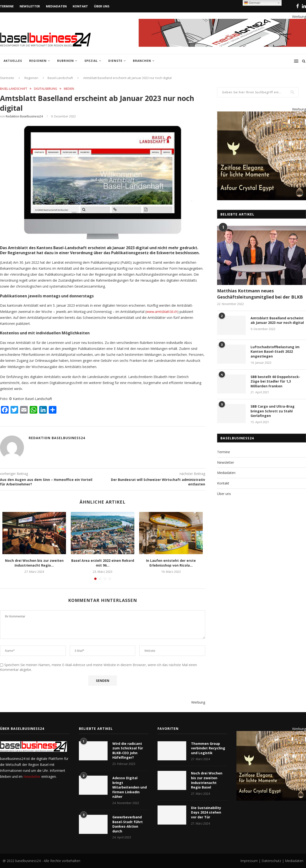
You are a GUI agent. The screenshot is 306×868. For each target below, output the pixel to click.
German (252, 3)
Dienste (115, 61)
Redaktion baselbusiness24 (24, 116)
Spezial (91, 61)
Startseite (7, 78)
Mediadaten (56, 6)
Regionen (38, 61)
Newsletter (30, 6)
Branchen (142, 61)
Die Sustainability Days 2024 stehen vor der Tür (206, 812)
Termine (7, 6)
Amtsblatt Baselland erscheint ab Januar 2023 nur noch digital (277, 320)
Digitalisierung (46, 89)
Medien (69, 89)
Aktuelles (13, 61)
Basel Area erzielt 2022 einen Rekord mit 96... (103, 563)
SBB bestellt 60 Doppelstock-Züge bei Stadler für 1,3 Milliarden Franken (275, 381)
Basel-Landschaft (60, 78)
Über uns (102, 6)
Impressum (249, 861)
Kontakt (80, 6)
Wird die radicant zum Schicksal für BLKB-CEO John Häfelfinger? (128, 751)
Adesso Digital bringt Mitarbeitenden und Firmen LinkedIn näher (130, 787)
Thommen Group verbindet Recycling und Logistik (208, 748)
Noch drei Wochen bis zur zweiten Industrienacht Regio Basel (207, 780)
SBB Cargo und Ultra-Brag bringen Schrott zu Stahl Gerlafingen (273, 411)
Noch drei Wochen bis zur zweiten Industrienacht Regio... (34, 563)
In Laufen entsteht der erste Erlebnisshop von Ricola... (171, 563)
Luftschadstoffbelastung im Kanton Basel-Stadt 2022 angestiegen (275, 352)
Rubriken (66, 61)
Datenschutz (271, 861)
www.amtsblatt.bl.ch (162, 312)
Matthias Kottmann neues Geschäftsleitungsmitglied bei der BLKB (260, 294)
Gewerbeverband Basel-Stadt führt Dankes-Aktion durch (128, 824)
